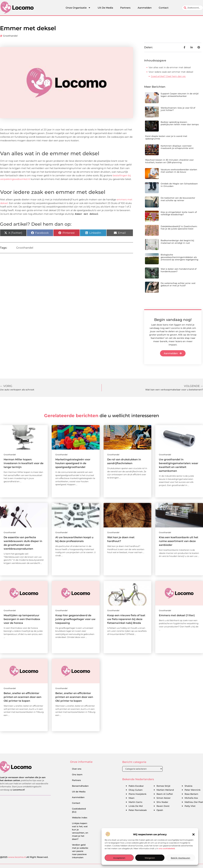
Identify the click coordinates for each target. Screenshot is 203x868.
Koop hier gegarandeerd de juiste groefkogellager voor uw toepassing (75, 619)
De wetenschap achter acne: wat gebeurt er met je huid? (178, 284)
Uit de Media (79, 792)
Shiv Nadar (162, 802)
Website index (80, 818)
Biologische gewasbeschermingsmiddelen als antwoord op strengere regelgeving (179, 257)
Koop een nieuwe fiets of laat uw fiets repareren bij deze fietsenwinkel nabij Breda (126, 619)
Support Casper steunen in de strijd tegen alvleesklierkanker (180, 95)
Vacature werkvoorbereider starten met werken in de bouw (179, 171)
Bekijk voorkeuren (180, 858)
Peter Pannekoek (138, 810)
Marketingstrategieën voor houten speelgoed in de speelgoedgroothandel (73, 463)
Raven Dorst (163, 806)
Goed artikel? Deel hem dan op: (168, 76)
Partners (125, 8)
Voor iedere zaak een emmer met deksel (171, 72)
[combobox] (192, 8)
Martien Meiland (165, 790)
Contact (164, 8)
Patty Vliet (190, 806)
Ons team (77, 774)
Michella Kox (191, 798)
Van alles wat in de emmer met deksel (170, 67)
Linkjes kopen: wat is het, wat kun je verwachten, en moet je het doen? (80, 831)
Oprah (160, 810)
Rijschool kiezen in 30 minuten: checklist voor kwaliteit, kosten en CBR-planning (169, 161)
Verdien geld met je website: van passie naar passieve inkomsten (80, 851)
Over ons (77, 769)
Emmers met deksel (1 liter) (177, 615)
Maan (132, 798)
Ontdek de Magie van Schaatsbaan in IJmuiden (179, 185)
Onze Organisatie (78, 8)
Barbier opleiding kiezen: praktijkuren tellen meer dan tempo (180, 123)
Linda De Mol (136, 806)
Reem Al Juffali (165, 794)
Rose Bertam (191, 794)
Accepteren (119, 858)
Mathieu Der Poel (194, 802)
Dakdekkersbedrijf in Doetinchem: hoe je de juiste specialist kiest (179, 228)
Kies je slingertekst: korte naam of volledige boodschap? (179, 213)
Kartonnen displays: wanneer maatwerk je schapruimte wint (177, 147)
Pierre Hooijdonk (138, 794)
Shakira (188, 786)
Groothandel (10, 36)
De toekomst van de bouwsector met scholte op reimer (178, 199)
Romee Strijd (163, 786)
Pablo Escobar (136, 786)
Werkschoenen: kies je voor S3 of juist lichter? (178, 109)
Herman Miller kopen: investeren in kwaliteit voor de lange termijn (24, 463)
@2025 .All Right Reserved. (24, 857)
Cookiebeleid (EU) (79, 810)
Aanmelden (145, 8)
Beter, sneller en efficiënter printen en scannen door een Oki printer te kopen (23, 697)
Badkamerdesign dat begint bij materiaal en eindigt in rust (177, 242)
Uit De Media (105, 8)
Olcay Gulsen (136, 790)
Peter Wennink (193, 790)
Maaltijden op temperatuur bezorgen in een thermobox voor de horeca (22, 619)
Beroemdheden (80, 786)
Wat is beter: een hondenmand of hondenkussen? (179, 270)
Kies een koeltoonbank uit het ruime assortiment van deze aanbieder (179, 541)
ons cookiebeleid (167, 848)
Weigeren (150, 858)
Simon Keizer (164, 798)
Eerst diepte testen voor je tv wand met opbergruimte (166, 137)
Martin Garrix (135, 802)
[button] (193, 834)
